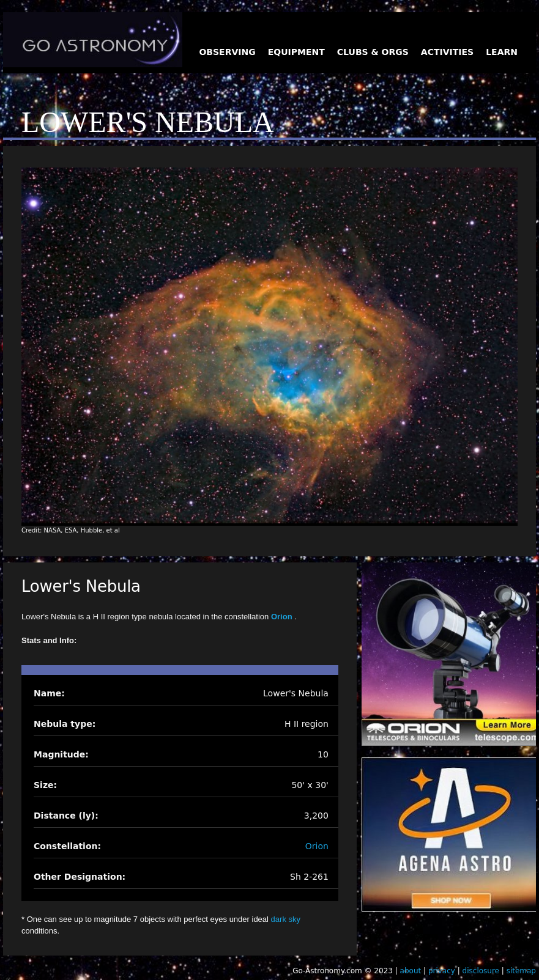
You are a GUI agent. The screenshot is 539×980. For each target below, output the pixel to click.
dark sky (286, 919)
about (411, 971)
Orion (283, 617)
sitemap (521, 971)
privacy (442, 971)
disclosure (481, 971)
